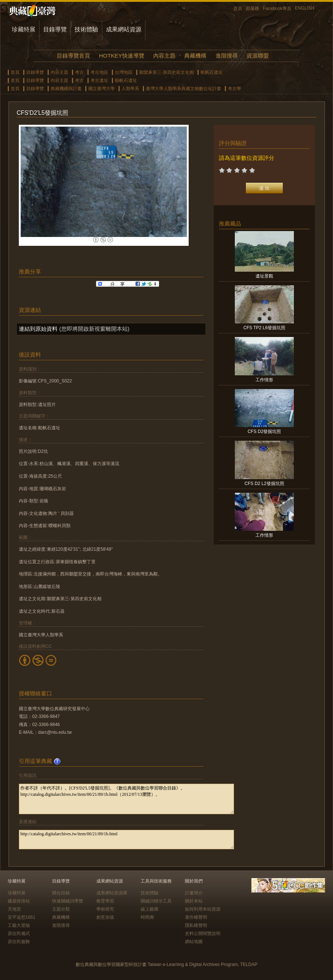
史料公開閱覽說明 (203, 933)
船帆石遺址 (212, 72)
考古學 (234, 89)
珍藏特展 (24, 29)
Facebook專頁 (277, 8)
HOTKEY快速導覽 (121, 56)
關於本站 (194, 901)
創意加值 (105, 917)
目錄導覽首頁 (73, 56)
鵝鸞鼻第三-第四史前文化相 (166, 72)
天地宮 (14, 909)
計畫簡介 (194, 893)
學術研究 (105, 909)
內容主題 (164, 56)
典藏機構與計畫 (66, 89)
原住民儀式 (19, 933)
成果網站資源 (124, 29)
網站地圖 (194, 942)
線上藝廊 (150, 909)
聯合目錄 (61, 893)
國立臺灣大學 (102, 89)
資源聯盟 (258, 56)
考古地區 (99, 72)
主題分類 (61, 909)
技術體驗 (86, 29)
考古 (79, 72)
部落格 (253, 8)
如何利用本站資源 (203, 909)
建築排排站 (19, 901)
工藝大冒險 (19, 925)
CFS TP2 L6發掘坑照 (264, 328)
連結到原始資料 (38, 329)
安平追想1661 (22, 917)
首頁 (238, 8)
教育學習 (105, 901)
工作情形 (264, 380)
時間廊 (147, 917)
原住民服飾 (19, 942)
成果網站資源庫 (112, 893)
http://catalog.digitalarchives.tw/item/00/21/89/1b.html (126, 840)
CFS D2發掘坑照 (265, 431)
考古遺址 (99, 80)
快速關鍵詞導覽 (68, 901)
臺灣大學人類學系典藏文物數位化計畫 (183, 89)
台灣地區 (124, 72)
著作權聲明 (196, 917)
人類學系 (130, 89)
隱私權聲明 (196, 925)
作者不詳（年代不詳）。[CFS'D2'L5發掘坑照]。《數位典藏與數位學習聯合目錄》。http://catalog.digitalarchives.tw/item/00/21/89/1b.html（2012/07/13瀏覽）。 (126, 799)
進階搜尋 (227, 56)
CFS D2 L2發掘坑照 (264, 484)
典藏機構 (195, 56)
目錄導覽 (55, 29)
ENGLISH (305, 8)
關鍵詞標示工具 (156, 901)
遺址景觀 (264, 276)
